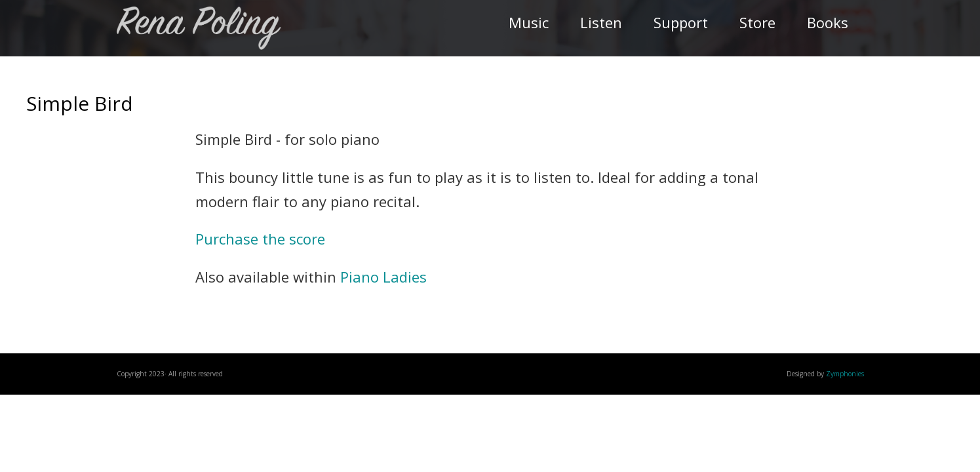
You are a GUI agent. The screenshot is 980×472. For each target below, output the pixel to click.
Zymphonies (845, 374)
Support (681, 22)
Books (828, 22)
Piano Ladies (383, 277)
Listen (601, 22)
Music (529, 22)
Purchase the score (260, 239)
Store (757, 22)
